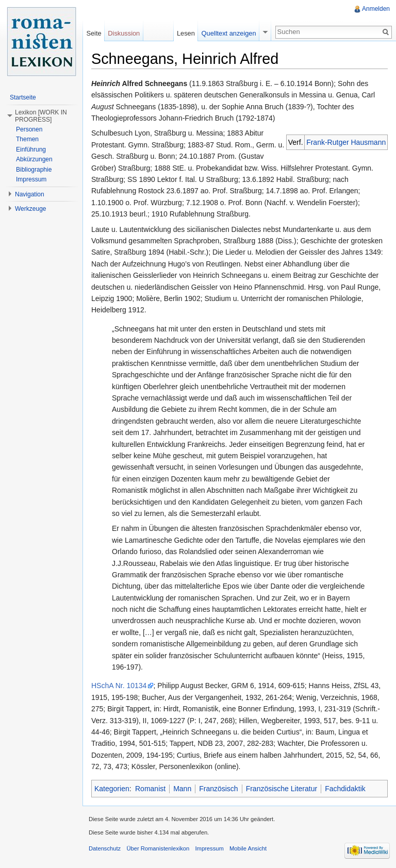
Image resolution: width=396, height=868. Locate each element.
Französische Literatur (282, 789)
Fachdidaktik (345, 789)
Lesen (186, 33)
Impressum (31, 179)
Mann (182, 789)
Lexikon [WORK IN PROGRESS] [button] (41, 116)
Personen (29, 129)
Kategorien (112, 789)
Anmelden (376, 9)
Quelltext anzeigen (229, 33)
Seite (94, 33)
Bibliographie (34, 170)
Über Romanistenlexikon (158, 848)
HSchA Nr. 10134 (119, 686)
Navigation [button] (30, 194)
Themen (27, 139)
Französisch (218, 789)
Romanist (150, 789)
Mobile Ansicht (248, 848)
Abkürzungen (34, 159)
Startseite (23, 97)
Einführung (31, 149)
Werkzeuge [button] (30, 209)
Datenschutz (105, 848)
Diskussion (124, 33)
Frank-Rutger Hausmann (346, 142)
